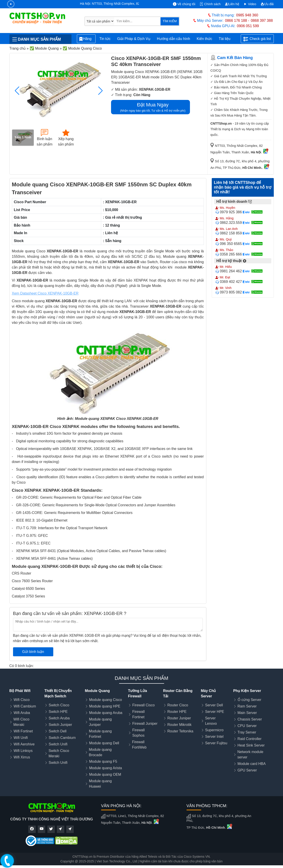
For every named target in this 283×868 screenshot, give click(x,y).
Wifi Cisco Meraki (21, 722)
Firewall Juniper (145, 724)
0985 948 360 (247, 15)
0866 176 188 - (237, 21)
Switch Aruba (59, 718)
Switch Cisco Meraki (59, 753)
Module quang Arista (106, 768)
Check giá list (257, 39)
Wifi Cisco (22, 700)
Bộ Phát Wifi (20, 691)
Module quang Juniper (100, 722)
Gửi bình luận (33, 652)
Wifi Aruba (22, 713)
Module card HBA (252, 764)
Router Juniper (179, 718)
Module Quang (97, 691)
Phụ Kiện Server (247, 691)
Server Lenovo (211, 721)
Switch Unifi (58, 744)
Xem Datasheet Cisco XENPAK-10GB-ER (45, 293)
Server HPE (215, 712)
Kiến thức (204, 39)
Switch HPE (58, 712)
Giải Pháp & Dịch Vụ (134, 39)
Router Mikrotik (180, 725)
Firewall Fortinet (138, 714)
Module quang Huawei (100, 784)
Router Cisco (178, 705)
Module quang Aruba (106, 713)
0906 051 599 (248, 26)
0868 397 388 (262, 21)
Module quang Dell (104, 743)
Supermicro (214, 730)
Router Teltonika (180, 731)
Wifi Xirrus (22, 757)
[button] (100, 91)
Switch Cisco (59, 705)
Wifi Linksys (23, 751)
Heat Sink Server (251, 745)
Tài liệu (227, 39)
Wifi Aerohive (24, 744)
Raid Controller (250, 739)
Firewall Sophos (138, 733)
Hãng (86, 39)
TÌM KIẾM (170, 21)
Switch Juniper (60, 725)
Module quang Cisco (106, 700)
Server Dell (214, 705)
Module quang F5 (103, 761)
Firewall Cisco (144, 705)
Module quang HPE (105, 706)
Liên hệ (232, 4)
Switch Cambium (62, 738)
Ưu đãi (267, 4)
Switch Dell (58, 731)
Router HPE (177, 712)
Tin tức (105, 39)
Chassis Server (250, 719)
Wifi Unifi (21, 738)
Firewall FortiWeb (139, 745)
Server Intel (214, 737)
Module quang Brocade (100, 752)
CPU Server (247, 726)
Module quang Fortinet (100, 734)
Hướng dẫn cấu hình (174, 39)
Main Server (247, 713)
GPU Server (247, 770)
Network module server (250, 755)
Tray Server (247, 732)
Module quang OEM (105, 774)
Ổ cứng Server (250, 700)
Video (250, 4)
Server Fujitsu (216, 743)
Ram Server (247, 706)
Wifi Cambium (25, 706)
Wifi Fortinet (23, 731)
